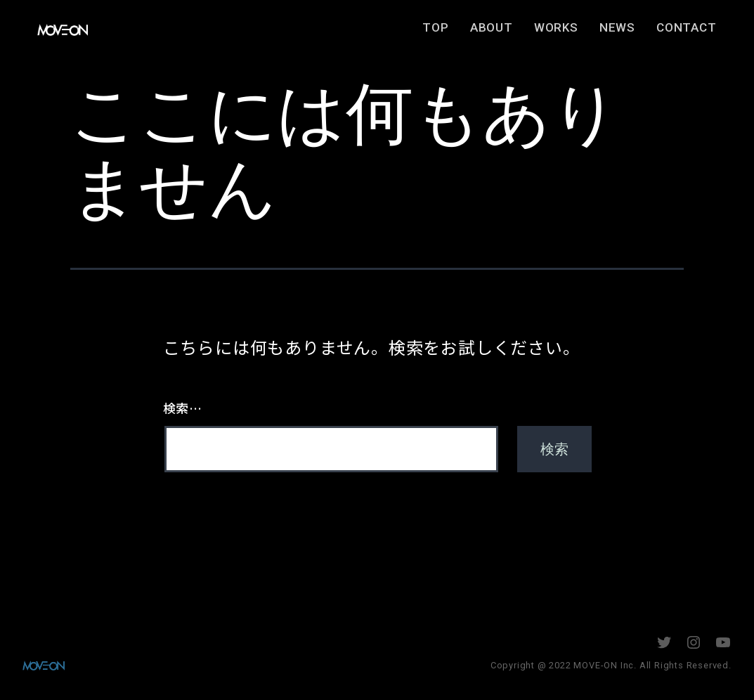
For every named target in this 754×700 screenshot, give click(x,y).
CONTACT (701, 33)
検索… (183, 408)
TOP (451, 33)
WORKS (571, 33)
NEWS (632, 33)
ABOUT (506, 33)
